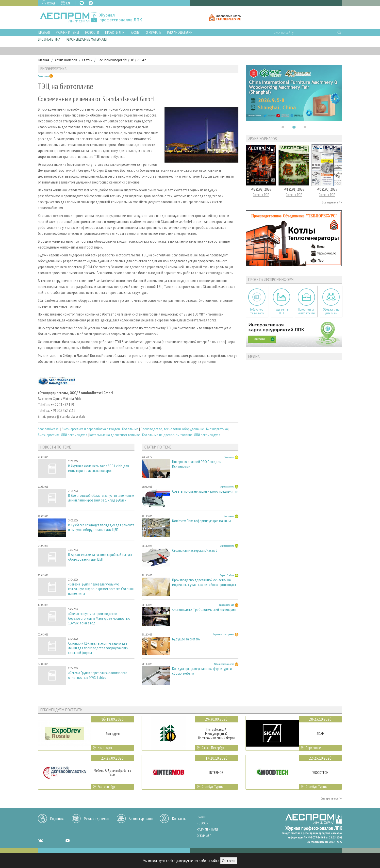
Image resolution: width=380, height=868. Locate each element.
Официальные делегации (331, 311)
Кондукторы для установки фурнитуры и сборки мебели (202, 671)
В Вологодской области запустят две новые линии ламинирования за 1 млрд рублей (101, 498)
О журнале (153, 32)
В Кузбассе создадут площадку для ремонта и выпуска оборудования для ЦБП (101, 527)
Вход (51, 3)
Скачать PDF (261, 195)
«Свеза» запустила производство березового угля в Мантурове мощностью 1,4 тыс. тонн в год (99, 618)
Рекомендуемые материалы (87, 39)
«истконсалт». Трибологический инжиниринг (205, 609)
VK (82, 3)
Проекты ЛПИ (115, 32)
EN (68, 3)
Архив (135, 32)
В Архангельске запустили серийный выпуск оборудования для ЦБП (100, 557)
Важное (203, 817)
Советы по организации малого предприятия (205, 491)
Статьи (87, 60)
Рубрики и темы (67, 32)
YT (67, 840)
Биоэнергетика (49, 39)
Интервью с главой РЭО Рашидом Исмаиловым (197, 464)
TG (91, 3)
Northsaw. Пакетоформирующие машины (201, 521)
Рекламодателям (180, 32)
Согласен (229, 861)
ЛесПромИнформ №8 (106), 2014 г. (122, 60)
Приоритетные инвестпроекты (306, 311)
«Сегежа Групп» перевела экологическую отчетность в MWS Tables (98, 675)
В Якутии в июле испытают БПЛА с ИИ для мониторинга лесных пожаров (99, 468)
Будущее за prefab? (186, 639)
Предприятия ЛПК (281, 311)
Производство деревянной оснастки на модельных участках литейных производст (204, 582)
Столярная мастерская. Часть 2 (195, 550)
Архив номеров (66, 60)
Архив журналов (141, 818)
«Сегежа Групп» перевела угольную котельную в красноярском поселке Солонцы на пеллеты (101, 589)
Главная (44, 32)
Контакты (179, 818)
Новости (92, 32)
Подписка (57, 818)
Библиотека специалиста (257, 311)
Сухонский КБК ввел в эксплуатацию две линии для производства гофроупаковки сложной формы (98, 648)
